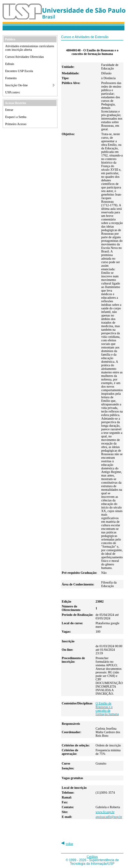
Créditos (92, 857)
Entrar (9, 110)
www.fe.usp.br (105, 812)
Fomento (11, 78)
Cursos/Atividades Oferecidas (25, 57)
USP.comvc (13, 92)
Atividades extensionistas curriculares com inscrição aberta (30, 48)
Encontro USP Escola (19, 71)
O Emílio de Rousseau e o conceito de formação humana (107, 709)
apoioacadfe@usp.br (109, 817)
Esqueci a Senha (16, 117)
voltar (69, 844)
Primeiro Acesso (16, 124)
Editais (10, 64)
